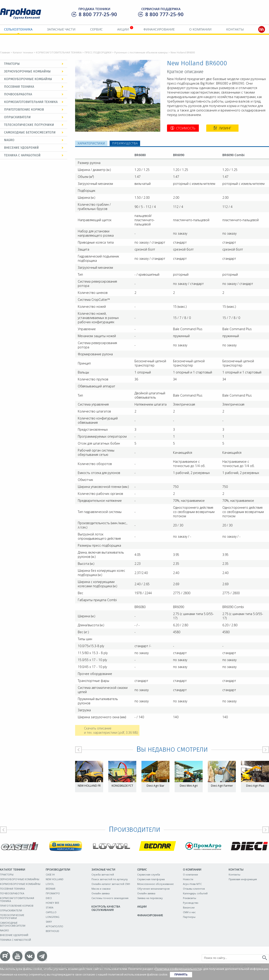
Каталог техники (23, 52)
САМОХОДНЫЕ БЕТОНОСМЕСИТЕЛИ (30, 132)
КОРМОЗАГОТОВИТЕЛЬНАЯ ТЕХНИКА (59, 52)
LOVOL (50, 884)
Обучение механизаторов (153, 889)
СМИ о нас (189, 912)
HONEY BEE (52, 903)
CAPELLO (51, 912)
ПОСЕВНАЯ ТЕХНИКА (19, 87)
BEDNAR (51, 889)
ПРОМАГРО (53, 893)
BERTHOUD (52, 931)
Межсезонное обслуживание (155, 884)
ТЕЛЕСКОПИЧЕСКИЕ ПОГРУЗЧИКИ (29, 125)
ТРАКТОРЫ (12, 64)
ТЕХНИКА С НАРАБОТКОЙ (22, 155)
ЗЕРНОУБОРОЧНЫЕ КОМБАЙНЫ (27, 71)
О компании (200, 29)
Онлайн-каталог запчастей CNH (111, 884)
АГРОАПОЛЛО (54, 926)
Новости (188, 879)
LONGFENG (53, 917)
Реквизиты (190, 898)
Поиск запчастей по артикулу (110, 879)
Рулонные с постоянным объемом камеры (141, 52)
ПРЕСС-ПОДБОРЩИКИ (98, 52)
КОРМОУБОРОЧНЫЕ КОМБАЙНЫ (28, 79)
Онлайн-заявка (101, 893)
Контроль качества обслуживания (106, 908)
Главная (5, 52)
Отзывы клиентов (194, 889)
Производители (58, 870)
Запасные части (61, 29)
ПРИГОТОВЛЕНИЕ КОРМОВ (24, 110)
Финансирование (159, 29)
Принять (181, 975)
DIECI (49, 898)
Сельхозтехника (18, 29)
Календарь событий (195, 893)
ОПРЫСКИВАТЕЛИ (17, 117)
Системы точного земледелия (110, 898)
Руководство (191, 903)
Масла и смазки (101, 889)
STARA (50, 907)
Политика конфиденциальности (178, 969)
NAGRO (9, 140)
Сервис (96, 29)
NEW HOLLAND (55, 879)
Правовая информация (243, 879)
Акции (123, 29)
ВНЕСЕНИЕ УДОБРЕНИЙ (21, 148)
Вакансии (189, 907)
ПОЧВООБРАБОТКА (18, 94)
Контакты (235, 29)
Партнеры (189, 917)
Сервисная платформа (151, 879)
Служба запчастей (103, 874)
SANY (49, 922)
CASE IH (50, 874)
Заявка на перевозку (150, 898)
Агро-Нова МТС (192, 884)
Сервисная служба (149, 874)
